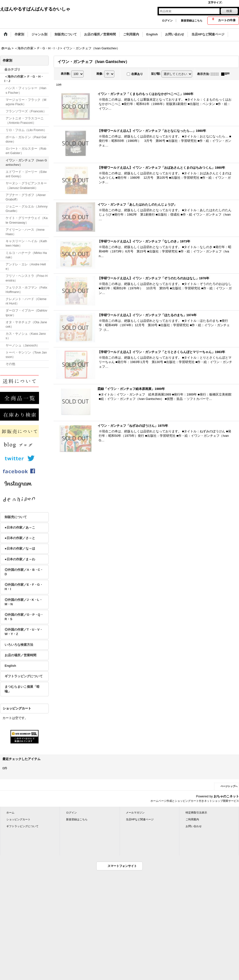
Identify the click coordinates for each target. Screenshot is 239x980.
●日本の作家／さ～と (20, 538)
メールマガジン (135, 813)
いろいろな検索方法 (19, 645)
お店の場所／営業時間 (20, 655)
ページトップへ (229, 786)
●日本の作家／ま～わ (20, 559)
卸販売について (16, 517)
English (10, 666)
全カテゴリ (12, 69)
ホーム (10, 813)
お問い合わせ (194, 826)
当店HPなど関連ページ (140, 819)
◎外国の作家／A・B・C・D (24, 572)
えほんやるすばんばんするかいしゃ (35, 9)
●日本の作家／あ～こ (20, 527)
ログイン (167, 21)
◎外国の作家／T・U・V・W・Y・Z (24, 632)
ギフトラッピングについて (24, 676)
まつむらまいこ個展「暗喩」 (22, 689)
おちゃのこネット (226, 796)
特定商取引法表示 (196, 813)
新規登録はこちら (192, 21)
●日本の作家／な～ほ (20, 548)
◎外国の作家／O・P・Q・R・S (24, 617)
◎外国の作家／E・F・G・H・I (24, 587)
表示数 (66, 74)
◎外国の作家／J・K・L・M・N (24, 602)
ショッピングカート (18, 819)
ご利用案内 (192, 819)
